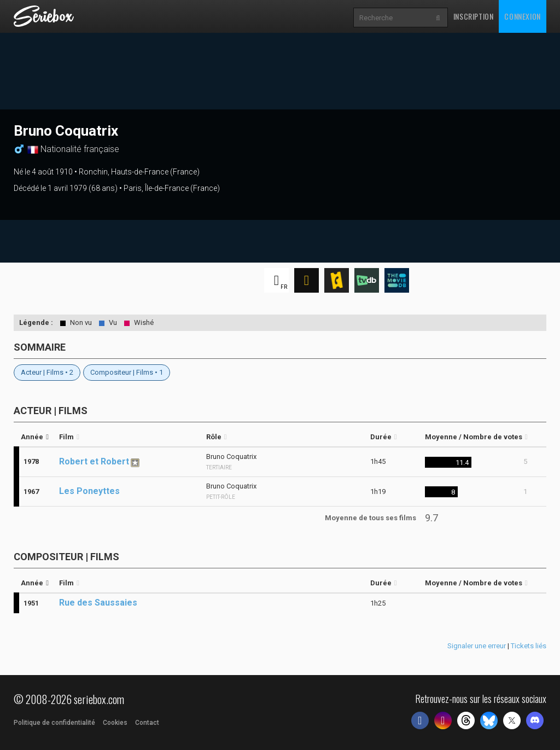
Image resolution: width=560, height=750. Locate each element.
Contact (147, 723)
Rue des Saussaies (98, 603)
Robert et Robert (94, 461)
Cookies (115, 723)
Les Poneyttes (89, 491)
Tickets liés (529, 646)
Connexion (522, 16)
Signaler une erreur (477, 646)
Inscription (474, 16)
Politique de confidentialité (54, 723)
